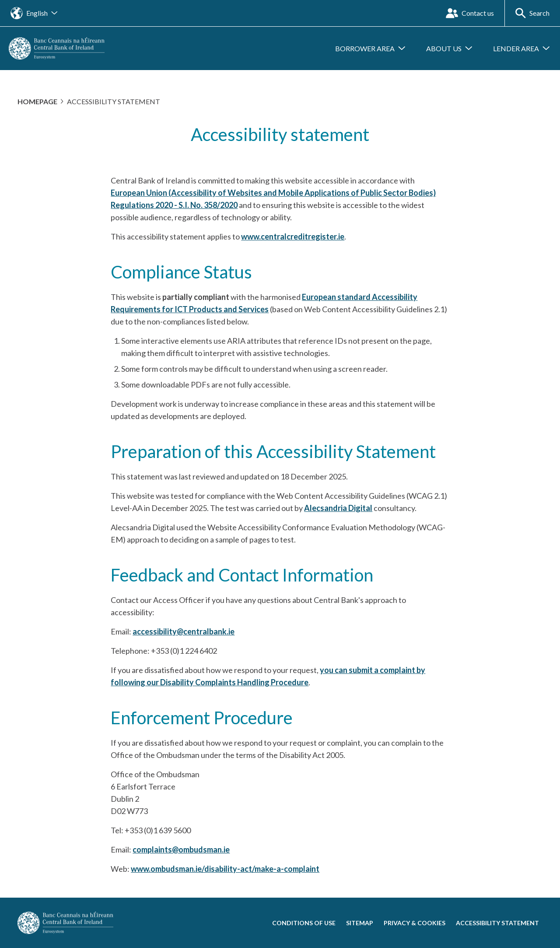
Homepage (37, 101)
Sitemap (360, 923)
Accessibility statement (497, 923)
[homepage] (57, 48)
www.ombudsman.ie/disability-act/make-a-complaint (225, 869)
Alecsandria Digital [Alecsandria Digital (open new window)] (338, 508)
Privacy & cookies (415, 923)
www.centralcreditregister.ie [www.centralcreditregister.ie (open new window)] (293, 236)
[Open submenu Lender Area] (521, 49)
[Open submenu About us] (449, 49)
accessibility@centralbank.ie (184, 631)
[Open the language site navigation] (34, 13)
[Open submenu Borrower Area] (370, 49)
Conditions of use (304, 923)
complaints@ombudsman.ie (181, 849)
